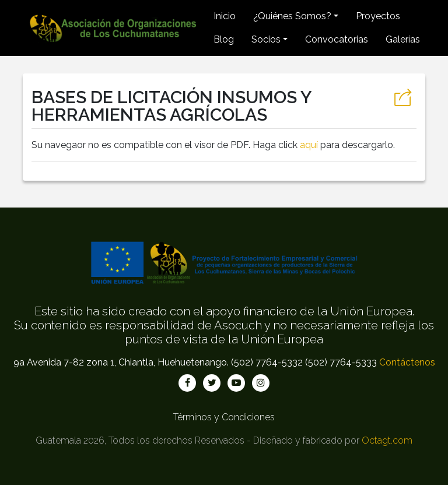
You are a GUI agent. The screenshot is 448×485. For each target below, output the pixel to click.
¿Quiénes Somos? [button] (292, 16)
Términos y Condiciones (224, 417)
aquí (309, 145)
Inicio (225, 16)
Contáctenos (407, 362)
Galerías (403, 39)
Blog (224, 39)
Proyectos (378, 16)
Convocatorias (337, 39)
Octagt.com (387, 440)
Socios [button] (266, 39)
